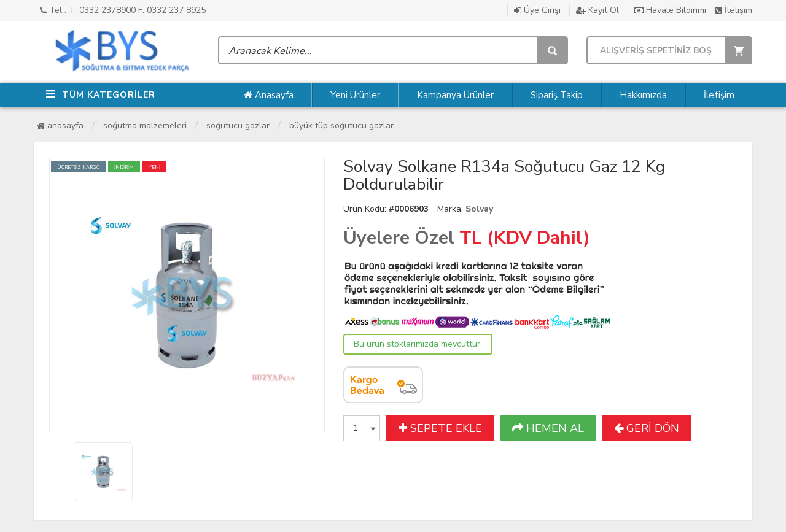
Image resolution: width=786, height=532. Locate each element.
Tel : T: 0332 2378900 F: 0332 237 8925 (123, 10)
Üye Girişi (537, 10)
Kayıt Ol (597, 10)
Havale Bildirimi (670, 10)
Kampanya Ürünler (455, 95)
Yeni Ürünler (355, 95)
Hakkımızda (643, 95)
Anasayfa (269, 95)
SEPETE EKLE (440, 428)
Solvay (479, 209)
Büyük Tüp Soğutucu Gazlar (341, 125)
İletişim (733, 10)
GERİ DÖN (647, 428)
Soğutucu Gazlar (238, 125)
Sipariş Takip (557, 95)
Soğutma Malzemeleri (145, 125)
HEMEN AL (548, 428)
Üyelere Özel (399, 238)
